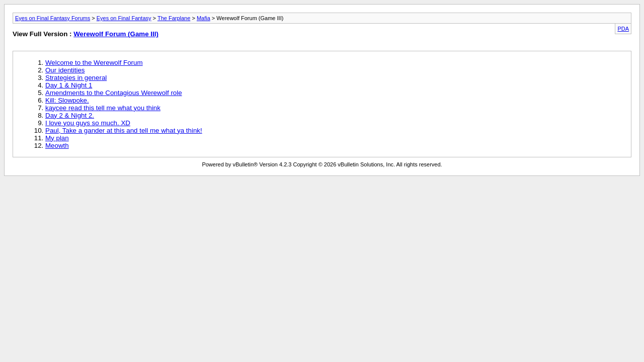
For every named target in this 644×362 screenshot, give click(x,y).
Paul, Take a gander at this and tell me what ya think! (124, 130)
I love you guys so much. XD (88, 123)
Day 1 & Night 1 (69, 85)
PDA (623, 29)
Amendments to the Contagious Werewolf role (114, 93)
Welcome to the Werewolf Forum (94, 63)
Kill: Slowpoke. (67, 100)
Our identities (65, 70)
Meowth (57, 146)
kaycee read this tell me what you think (103, 108)
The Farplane (174, 18)
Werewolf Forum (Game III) (116, 34)
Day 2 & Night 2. (70, 115)
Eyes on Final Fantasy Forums (53, 18)
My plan (57, 138)
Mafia (204, 18)
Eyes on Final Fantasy (124, 18)
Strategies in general (76, 78)
